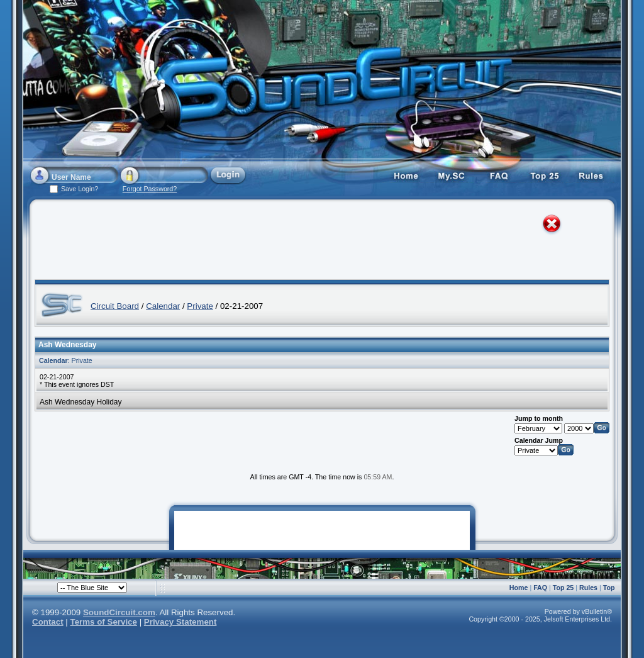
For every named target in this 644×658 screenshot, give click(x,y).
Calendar (163, 306)
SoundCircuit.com (119, 612)
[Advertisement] (311, 242)
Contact (48, 622)
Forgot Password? (150, 189)
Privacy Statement (180, 622)
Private (200, 306)
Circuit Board (115, 306)
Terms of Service (104, 622)
